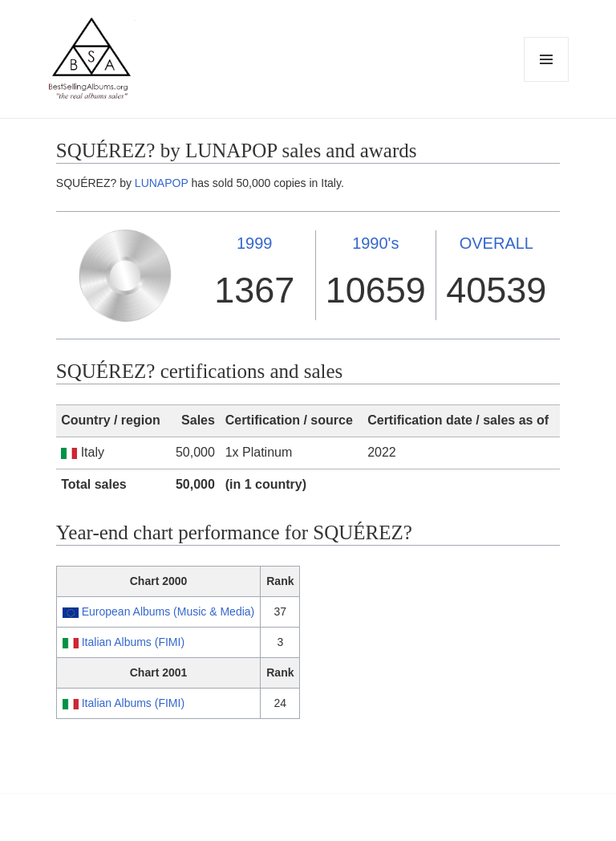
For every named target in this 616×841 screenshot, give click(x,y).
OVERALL (496, 243)
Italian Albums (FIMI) (133, 642)
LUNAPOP (162, 183)
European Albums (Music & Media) (168, 611)
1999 (255, 243)
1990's (375, 243)
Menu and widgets (547, 81)
